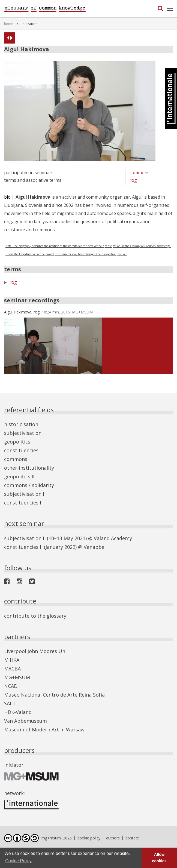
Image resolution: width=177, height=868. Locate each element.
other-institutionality (29, 468)
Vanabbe (94, 547)
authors (113, 838)
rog (133, 180)
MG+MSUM (17, 677)
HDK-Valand (18, 712)
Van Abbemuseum (25, 721)
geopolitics (17, 442)
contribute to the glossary (35, 616)
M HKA (12, 660)
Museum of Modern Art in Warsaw (44, 730)
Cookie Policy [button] (18, 861)
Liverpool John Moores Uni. (36, 651)
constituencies (21, 450)
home (9, 24)
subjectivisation (23, 433)
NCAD (11, 686)
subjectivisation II (25, 494)
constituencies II (23, 503)
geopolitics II (19, 476)
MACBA (12, 669)
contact (132, 838)
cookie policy (89, 838)
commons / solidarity (29, 485)
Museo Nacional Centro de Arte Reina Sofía (54, 695)
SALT (10, 703)
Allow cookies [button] (159, 858)
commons (139, 173)
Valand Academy (113, 538)
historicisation (21, 424)
